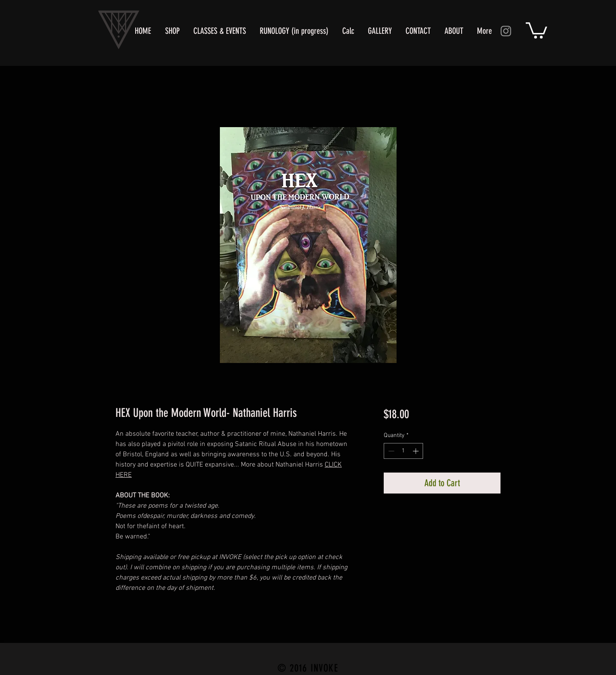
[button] (536, 30)
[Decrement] (390, 451)
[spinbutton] (403, 451)
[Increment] (416, 451)
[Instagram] (506, 31)
